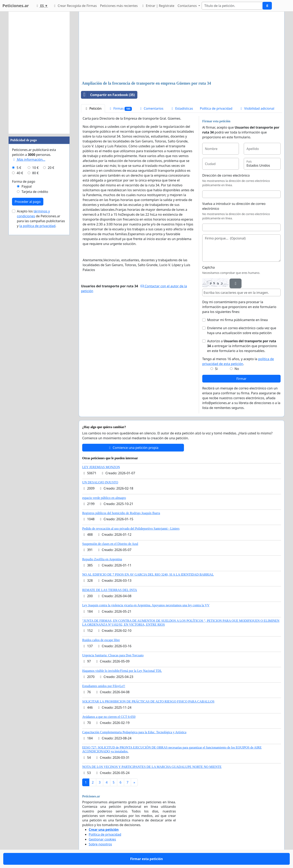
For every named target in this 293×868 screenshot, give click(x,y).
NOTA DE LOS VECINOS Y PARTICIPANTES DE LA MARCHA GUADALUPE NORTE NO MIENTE (152, 767)
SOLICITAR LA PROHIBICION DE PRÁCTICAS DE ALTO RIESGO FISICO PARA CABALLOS (148, 701)
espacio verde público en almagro (104, 498)
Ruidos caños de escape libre (101, 640)
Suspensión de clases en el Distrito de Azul (110, 544)
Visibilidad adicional (257, 108)
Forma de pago (24, 181)
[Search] (232, 6)
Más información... (29, 160)
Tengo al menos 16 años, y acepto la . (238, 361)
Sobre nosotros (100, 844)
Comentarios (151, 108)
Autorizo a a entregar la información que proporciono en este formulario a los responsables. (242, 346)
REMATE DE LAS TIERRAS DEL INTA (110, 590)
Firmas (120, 109)
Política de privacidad (216, 108)
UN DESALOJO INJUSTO (100, 482)
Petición (93, 108)
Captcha (208, 267)
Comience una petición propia (133, 448)
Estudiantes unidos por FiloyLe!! (104, 686)
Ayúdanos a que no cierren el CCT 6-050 (109, 717)
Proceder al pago (28, 202)
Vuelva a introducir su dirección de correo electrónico (234, 206)
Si (216, 369)
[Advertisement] (182, 47)
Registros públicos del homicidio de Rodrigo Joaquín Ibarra (121, 513)
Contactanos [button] (188, 6)
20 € (51, 168)
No (237, 369)
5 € (19, 168)
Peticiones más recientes (119, 6)
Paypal (27, 186)
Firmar (242, 379)
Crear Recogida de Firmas (75, 6)
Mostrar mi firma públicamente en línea (237, 320)
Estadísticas (182, 108)
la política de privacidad (37, 226)
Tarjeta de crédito (35, 192)
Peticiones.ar (16, 6)
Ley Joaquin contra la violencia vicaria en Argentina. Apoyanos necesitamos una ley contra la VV (146, 605)
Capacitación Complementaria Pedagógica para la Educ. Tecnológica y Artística (134, 732)
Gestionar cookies (102, 839)
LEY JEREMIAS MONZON (101, 467)
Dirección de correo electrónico (226, 175)
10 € (35, 168)
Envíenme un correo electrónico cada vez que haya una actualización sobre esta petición (242, 330)
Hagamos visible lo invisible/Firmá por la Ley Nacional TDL (122, 671)
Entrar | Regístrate (158, 6)
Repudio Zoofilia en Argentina (102, 559)
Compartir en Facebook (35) (108, 95)
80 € (35, 173)
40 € (20, 173)
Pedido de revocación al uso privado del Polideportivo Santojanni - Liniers (131, 529)
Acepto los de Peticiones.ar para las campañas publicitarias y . (41, 219)
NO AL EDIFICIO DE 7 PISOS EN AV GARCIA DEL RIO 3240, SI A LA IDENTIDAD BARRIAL (148, 574)
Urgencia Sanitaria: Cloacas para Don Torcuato (113, 655)
